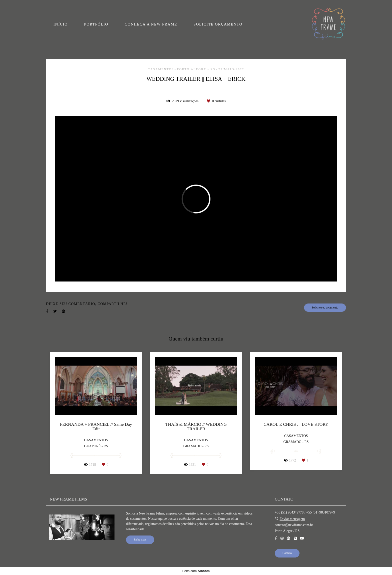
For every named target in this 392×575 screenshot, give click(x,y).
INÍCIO (61, 24)
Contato (287, 553)
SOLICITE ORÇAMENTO (218, 24)
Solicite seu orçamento (325, 308)
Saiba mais (140, 540)
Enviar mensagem (292, 519)
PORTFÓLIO (96, 24)
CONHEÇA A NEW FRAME (151, 24)
